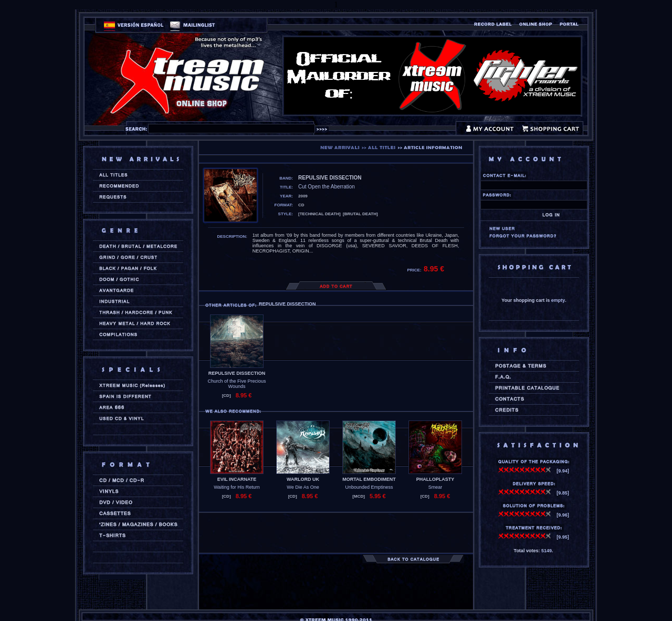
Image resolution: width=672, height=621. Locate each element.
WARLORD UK (303, 479)
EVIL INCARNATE (237, 479)
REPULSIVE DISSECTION (237, 373)
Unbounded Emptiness (369, 487)
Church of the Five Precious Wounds (237, 384)
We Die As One (303, 487)
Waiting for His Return (237, 487)
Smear (435, 487)
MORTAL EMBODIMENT (369, 479)
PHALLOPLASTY (435, 479)
